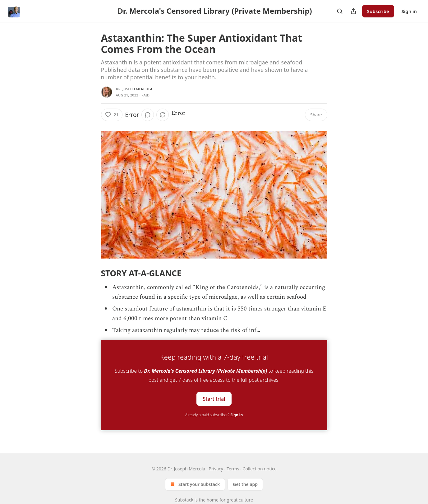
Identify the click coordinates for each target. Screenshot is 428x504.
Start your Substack (194, 484)
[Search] (340, 11)
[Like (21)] (112, 115)
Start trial (214, 399)
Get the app (245, 484)
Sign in (409, 11)
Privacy (216, 469)
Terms (233, 469)
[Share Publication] (353, 11)
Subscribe (378, 11)
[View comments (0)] (148, 115)
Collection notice (260, 469)
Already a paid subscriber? (214, 415)
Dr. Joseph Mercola (134, 89)
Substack (184, 500)
